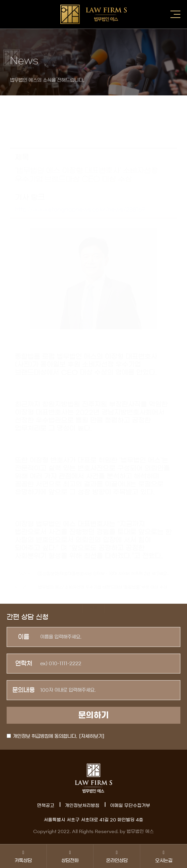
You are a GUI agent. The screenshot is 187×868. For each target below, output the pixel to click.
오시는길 (164, 856)
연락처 (24, 664)
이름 (24, 637)
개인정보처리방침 (82, 806)
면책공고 (46, 806)
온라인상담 (117, 856)
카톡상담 (23, 856)
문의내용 (24, 690)
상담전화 (70, 856)
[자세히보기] (92, 736)
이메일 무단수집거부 (130, 806)
